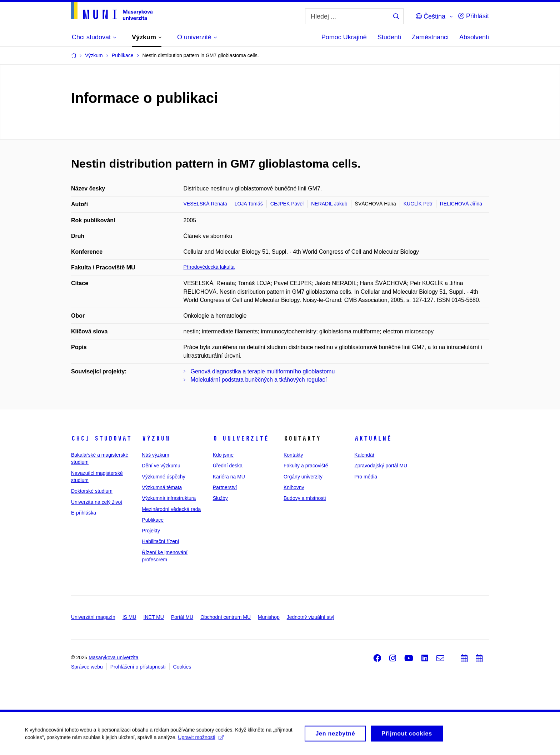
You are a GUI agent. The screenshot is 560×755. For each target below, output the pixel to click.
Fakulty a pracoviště (306, 466)
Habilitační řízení (160, 541)
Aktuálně (373, 438)
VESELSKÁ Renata (205, 204)
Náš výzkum (155, 455)
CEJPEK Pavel (287, 204)
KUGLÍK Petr (418, 204)
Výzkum (156, 438)
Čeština (431, 16)
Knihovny (294, 487)
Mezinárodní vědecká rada (171, 509)
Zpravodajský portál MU (381, 466)
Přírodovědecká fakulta (209, 267)
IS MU (129, 617)
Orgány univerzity (303, 477)
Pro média (366, 477)
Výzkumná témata (162, 487)
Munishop (269, 617)
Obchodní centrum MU (226, 617)
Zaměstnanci (430, 37)
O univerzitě (241, 438)
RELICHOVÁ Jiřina (461, 204)
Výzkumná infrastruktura (169, 498)
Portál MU (182, 617)
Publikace (153, 520)
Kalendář (364, 455)
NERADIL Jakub (329, 204)
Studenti (389, 37)
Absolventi (474, 37)
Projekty (151, 531)
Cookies (182, 667)
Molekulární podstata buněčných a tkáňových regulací (259, 380)
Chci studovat (101, 438)
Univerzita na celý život (97, 502)
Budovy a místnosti (305, 498)
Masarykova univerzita (113, 657)
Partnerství (225, 487)
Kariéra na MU (229, 477)
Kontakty (293, 455)
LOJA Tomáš (249, 204)
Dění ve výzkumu (161, 466)
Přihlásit (474, 16)
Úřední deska (228, 466)
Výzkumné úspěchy (163, 477)
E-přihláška (84, 513)
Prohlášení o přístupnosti (138, 667)
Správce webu (87, 667)
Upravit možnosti (201, 740)
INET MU (154, 617)
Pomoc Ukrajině (344, 37)
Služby (220, 498)
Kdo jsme (223, 455)
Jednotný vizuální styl (311, 617)
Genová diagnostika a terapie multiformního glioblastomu (263, 371)
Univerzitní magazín (93, 617)
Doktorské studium (92, 491)
